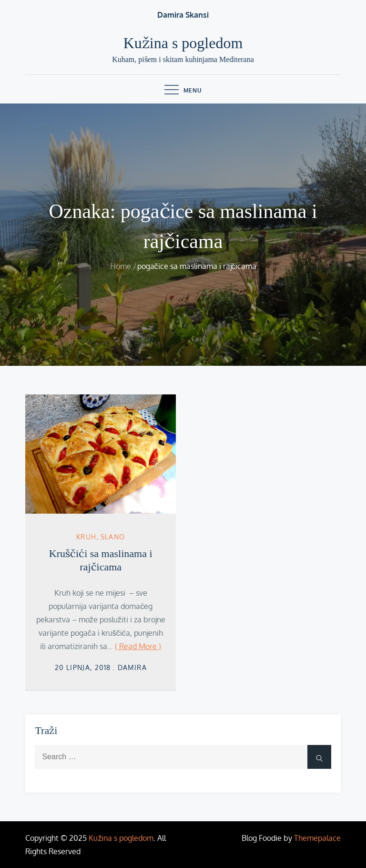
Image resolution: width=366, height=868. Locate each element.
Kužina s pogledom (183, 43)
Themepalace (317, 838)
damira (132, 667)
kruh (86, 537)
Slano (113, 537)
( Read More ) (138, 646)
